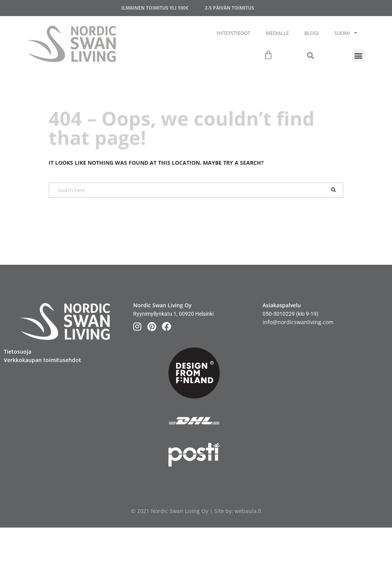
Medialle (277, 33)
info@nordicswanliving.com (298, 322)
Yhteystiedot (233, 33)
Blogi (312, 33)
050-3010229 (279, 314)
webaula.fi (248, 511)
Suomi (346, 33)
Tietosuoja (18, 352)
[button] (359, 56)
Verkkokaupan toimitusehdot (42, 360)
